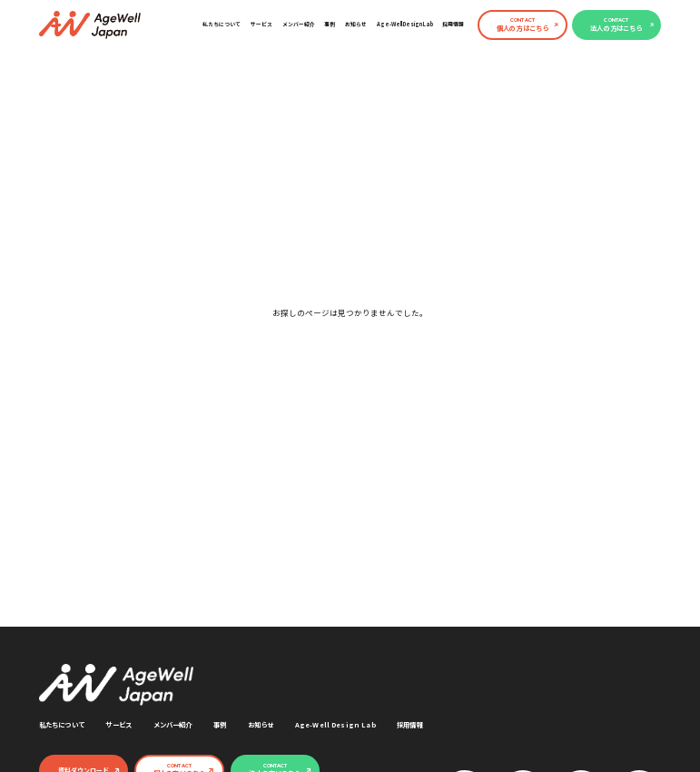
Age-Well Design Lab (405, 24)
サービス (261, 24)
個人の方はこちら (523, 25)
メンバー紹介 (299, 24)
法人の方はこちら (616, 25)
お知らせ (356, 24)
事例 (330, 24)
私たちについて (222, 24)
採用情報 (453, 24)
